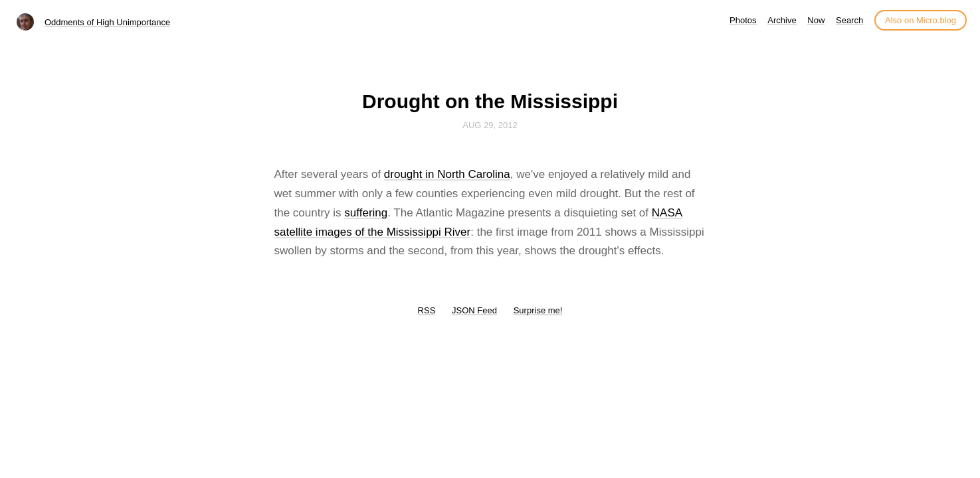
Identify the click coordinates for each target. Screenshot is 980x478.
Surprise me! (538, 310)
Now (816, 20)
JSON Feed (474, 310)
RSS (427, 310)
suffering (366, 213)
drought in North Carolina (447, 174)
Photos (743, 20)
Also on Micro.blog (921, 20)
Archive (782, 20)
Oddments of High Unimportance (107, 22)
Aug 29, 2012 (490, 125)
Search (849, 20)
